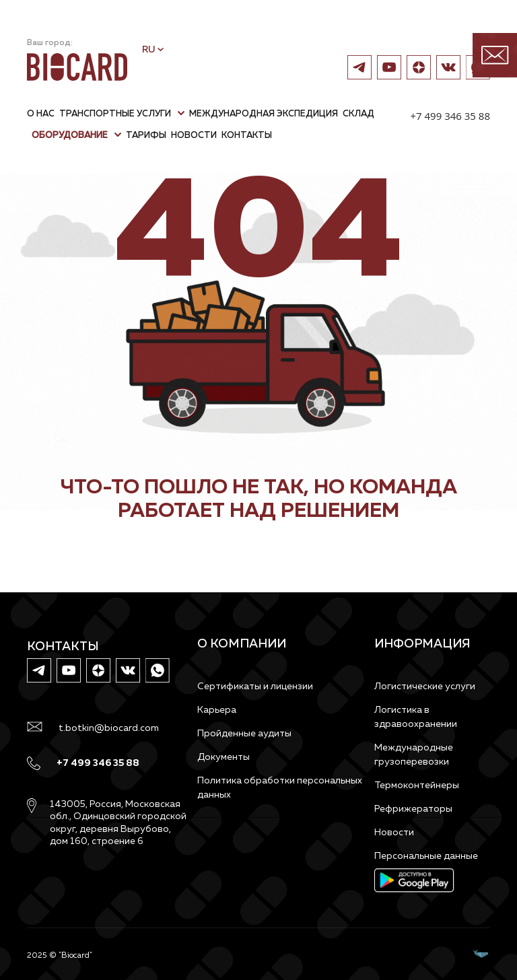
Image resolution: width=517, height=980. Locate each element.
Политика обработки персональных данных (280, 788)
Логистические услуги (425, 687)
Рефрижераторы (413, 809)
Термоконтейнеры (417, 785)
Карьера (217, 710)
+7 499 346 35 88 (450, 116)
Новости (394, 833)
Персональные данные (426, 856)
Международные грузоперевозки (414, 755)
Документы (223, 757)
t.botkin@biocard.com (109, 728)
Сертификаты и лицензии (255, 687)
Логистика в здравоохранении (416, 717)
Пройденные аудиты (244, 734)
